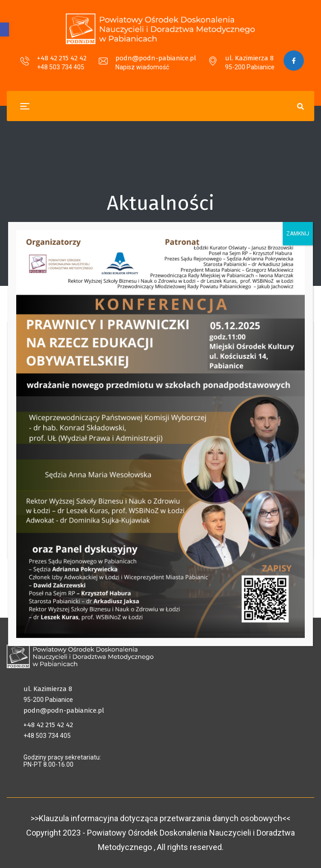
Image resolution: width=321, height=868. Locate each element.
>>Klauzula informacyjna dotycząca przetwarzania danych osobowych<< (160, 818)
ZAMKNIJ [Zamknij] (298, 234)
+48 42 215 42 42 (62, 58)
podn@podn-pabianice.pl (156, 58)
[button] (5, 29)
